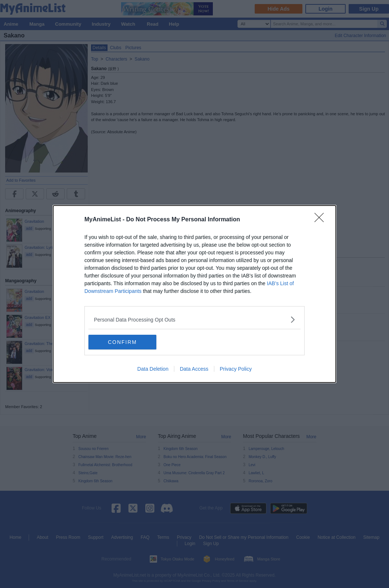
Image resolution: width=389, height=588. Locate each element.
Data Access (194, 369)
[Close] (321, 220)
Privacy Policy (236, 369)
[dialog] (194, 294)
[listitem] (194, 320)
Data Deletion (153, 369)
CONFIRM (123, 342)
